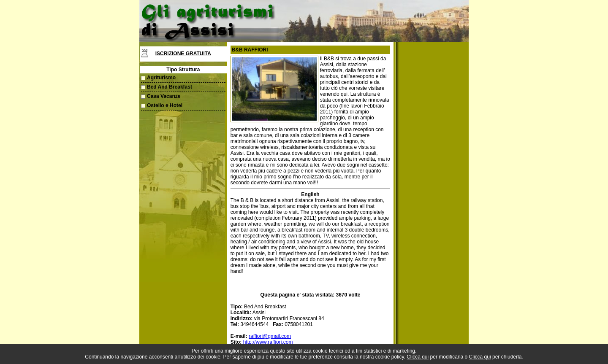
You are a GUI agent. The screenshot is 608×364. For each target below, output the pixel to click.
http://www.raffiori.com (268, 342)
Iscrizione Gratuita (183, 54)
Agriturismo (161, 78)
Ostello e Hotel (165, 105)
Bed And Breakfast (170, 87)
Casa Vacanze (164, 96)
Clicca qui (418, 357)
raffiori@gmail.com (270, 336)
